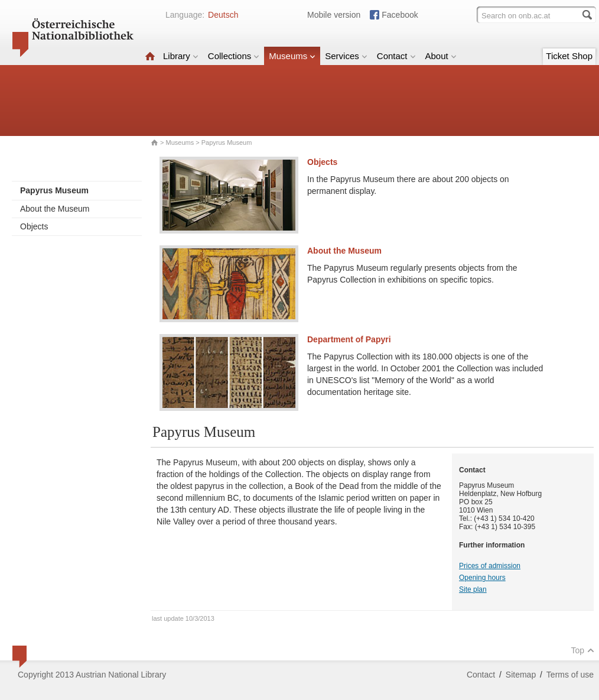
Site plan (473, 589)
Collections (234, 56)
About (441, 56)
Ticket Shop (569, 56)
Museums (292, 56)
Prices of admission (490, 566)
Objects (34, 226)
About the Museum (55, 209)
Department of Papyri (349, 339)
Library (181, 56)
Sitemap (521, 675)
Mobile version (334, 15)
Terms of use (570, 675)
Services (346, 56)
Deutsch (223, 15)
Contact (396, 56)
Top (582, 650)
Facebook (400, 15)
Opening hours (482, 578)
